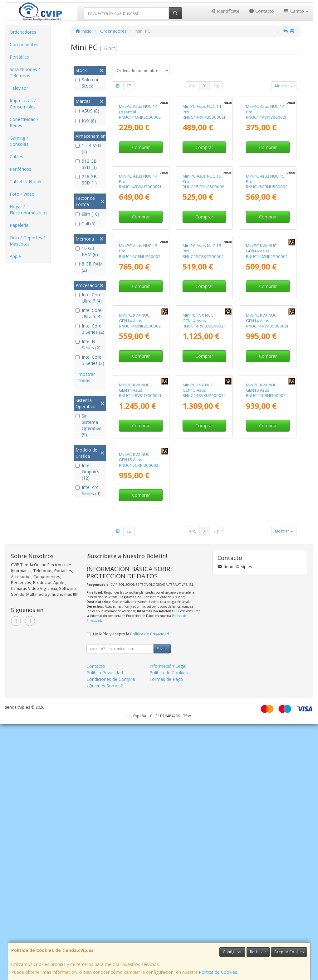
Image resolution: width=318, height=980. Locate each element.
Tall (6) (86, 224)
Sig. (216, 86)
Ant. (193, 86)
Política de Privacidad (150, 890)
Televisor (19, 88)
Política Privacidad (105, 928)
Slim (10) (87, 214)
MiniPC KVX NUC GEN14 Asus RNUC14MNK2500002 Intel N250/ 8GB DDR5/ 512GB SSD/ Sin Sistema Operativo (140, 499)
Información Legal (168, 922)
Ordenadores (23, 32)
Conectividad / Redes (24, 122)
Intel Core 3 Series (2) (90, 329)
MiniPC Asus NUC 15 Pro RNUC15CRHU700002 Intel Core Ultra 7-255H (141, 382)
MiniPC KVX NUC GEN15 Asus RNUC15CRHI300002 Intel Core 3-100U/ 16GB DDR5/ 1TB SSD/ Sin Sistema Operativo (267, 611)
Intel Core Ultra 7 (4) (89, 298)
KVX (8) (86, 121)
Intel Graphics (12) (87, 472)
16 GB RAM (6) (87, 251)
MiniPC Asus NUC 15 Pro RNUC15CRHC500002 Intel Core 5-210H (203, 269)
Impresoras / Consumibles (23, 104)
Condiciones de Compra (111, 935)
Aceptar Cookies (289, 952)
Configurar (232, 952)
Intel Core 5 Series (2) (90, 360)
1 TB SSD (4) (88, 148)
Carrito (296, 11)
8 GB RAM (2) (89, 267)
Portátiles (19, 57)
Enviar (162, 904)
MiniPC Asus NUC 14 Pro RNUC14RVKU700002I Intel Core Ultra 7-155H (141, 269)
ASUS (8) (87, 111)
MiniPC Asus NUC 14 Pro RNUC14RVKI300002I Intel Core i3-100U (266, 157)
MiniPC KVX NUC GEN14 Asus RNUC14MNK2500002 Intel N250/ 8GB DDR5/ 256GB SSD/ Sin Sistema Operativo (267, 387)
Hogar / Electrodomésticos (29, 210)
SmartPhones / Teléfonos (25, 72)
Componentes (24, 44)
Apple (15, 256)
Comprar (141, 190)
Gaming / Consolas (19, 141)
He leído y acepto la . (132, 890)
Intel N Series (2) (88, 344)
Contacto (262, 11)
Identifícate (225, 11)
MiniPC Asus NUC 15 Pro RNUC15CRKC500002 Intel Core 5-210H (203, 382)
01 (205, 86)
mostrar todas (87, 377)
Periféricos (20, 169)
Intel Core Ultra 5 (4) (89, 313)
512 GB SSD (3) (86, 164)
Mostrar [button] (284, 86)
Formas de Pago (166, 935)
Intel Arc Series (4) (88, 490)
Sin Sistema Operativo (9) (89, 425)
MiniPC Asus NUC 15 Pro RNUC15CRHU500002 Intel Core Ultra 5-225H (268, 269)
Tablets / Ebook (26, 182)
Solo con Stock (88, 83)
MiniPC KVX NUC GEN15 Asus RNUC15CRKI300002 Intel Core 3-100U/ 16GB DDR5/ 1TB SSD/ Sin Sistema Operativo (140, 724)
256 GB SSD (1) (86, 180)
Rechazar (258, 952)
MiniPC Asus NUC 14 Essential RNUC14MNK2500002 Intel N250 (140, 157)
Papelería (19, 225)
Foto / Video (22, 194)
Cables (16, 157)
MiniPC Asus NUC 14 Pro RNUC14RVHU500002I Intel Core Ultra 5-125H (204, 157)
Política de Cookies (218, 972)
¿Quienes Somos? (105, 942)
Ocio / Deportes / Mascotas (27, 241)
